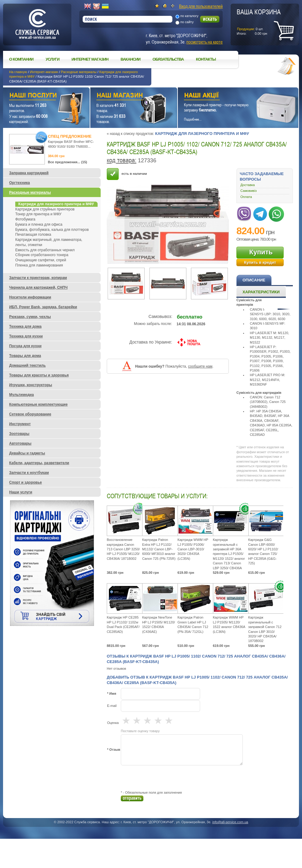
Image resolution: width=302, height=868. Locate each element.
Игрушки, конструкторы (31, 385)
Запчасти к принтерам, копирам (38, 278)
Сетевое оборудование (30, 414)
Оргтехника (20, 183)
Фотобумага (25, 219)
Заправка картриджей (29, 173)
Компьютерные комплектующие (38, 404)
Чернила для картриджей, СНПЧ (38, 288)
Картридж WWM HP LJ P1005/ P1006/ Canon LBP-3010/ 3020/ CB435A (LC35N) (193, 549)
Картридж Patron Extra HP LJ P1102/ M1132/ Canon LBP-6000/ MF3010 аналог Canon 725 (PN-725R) (159, 549)
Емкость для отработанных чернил (45, 250)
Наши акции (230, 96)
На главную (18, 72)
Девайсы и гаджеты (27, 453)
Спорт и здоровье (25, 482)
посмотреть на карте (205, 42)
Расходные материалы (79, 72)
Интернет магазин (90, 59)
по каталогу (189, 16)
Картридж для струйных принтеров (45, 209)
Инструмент (20, 424)
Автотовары (20, 443)
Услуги (52, 59)
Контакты (206, 59)
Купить (261, 252)
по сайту (187, 22)
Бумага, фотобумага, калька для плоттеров (52, 230)
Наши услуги (39, 96)
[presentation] (167, 778)
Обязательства (168, 59)
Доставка (248, 185)
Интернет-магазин (44, 72)
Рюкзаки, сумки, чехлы (30, 317)
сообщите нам (200, 366)
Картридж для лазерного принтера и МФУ (202, 134)
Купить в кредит (260, 262)
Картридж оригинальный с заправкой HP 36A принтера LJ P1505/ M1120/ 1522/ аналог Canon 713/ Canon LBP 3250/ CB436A (229, 554)
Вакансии (130, 59)
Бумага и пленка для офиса (39, 224)
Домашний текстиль (27, 365)
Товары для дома (25, 356)
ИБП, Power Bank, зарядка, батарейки (43, 307)
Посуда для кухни (25, 346)
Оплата (246, 197)
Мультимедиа (22, 395)
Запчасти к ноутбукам (29, 473)
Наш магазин (123, 96)
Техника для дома (25, 326)
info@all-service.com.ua (230, 822)
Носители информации (30, 297)
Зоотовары (19, 434)
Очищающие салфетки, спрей (41, 260)
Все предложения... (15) (68, 162)
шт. (259, 22)
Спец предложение (70, 136)
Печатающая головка (33, 235)
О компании (21, 59)
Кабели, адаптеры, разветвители (39, 463)
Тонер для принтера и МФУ (38, 214)
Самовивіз (248, 191)
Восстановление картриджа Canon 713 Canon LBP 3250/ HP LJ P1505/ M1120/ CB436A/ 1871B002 (123, 549)
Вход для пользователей (201, 6)
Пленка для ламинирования (39, 265)
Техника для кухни (26, 336)
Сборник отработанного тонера (42, 255)
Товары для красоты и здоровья (39, 375)
